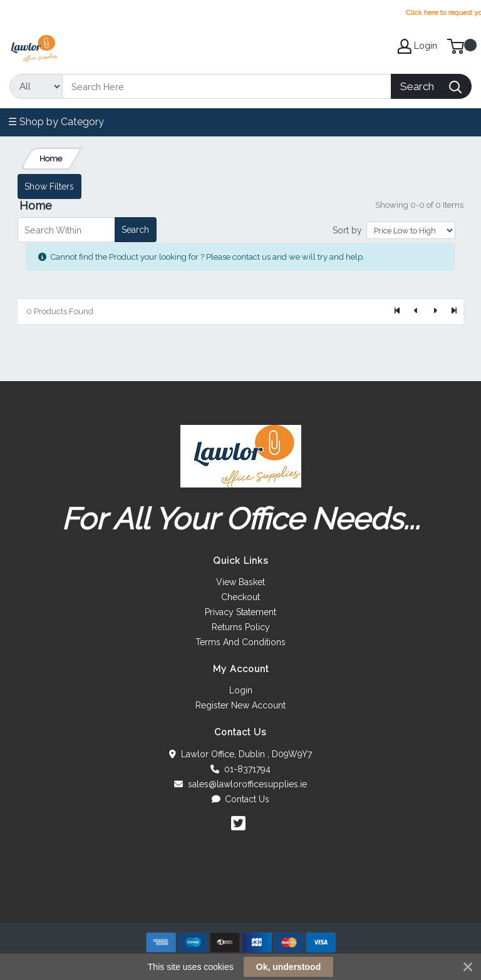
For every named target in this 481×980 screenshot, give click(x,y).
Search (135, 230)
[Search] (227, 86)
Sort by (347, 230)
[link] (240, 900)
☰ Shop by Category (56, 122)
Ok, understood (288, 967)
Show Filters (49, 186)
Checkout (240, 597)
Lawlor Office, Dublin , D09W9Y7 (240, 754)
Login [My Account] (417, 46)
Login (241, 690)
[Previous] (416, 312)
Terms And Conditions (240, 642)
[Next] (435, 312)
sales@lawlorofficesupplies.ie (240, 784)
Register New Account (240, 705)
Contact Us (241, 799)
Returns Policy (241, 627)
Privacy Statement (240, 612)
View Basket (240, 582)
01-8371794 (240, 769)
